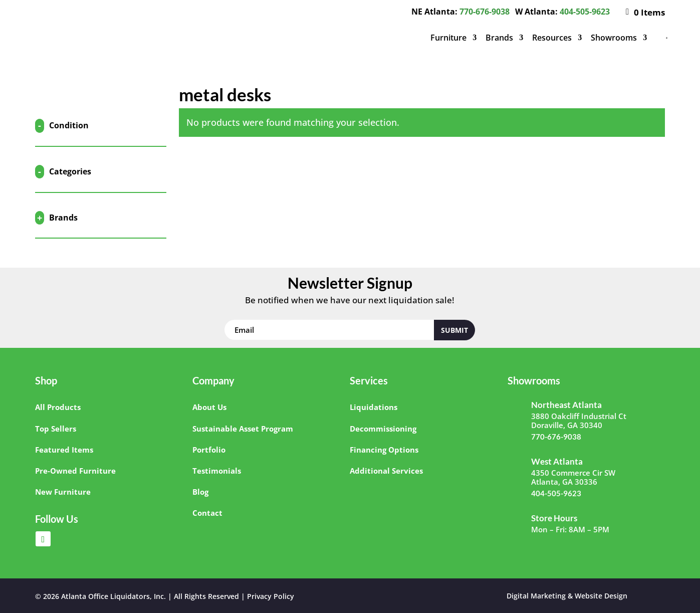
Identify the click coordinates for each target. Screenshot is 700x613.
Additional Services (386, 471)
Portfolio (209, 450)
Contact (207, 513)
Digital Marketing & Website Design (567, 596)
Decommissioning (383, 429)
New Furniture (63, 492)
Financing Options (384, 450)
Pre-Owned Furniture (75, 471)
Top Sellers (56, 429)
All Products (58, 407)
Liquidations (374, 407)
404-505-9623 (585, 12)
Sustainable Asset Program (243, 429)
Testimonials (217, 471)
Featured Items (64, 450)
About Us (209, 407)
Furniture (448, 38)
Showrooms (614, 38)
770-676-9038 (485, 12)
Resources (552, 38)
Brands (499, 38)
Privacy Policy (271, 596)
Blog (200, 492)
